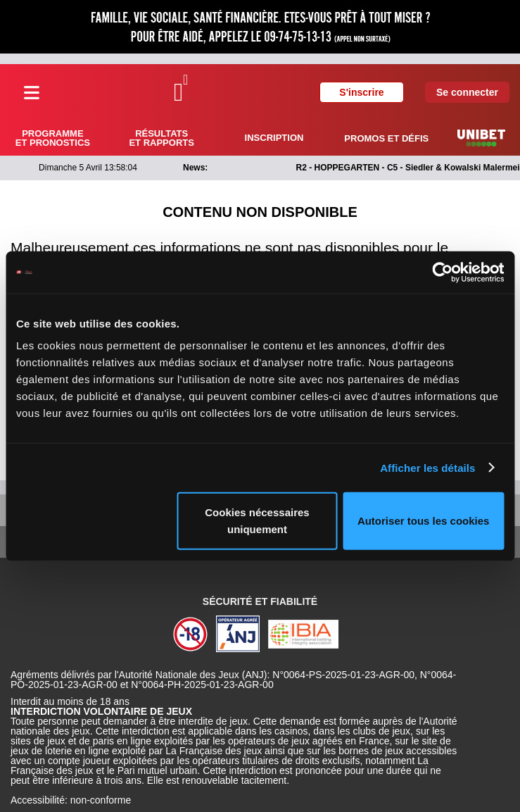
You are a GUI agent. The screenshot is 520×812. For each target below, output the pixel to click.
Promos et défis (386, 138)
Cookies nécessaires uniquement (257, 521)
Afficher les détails (427, 467)
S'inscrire (361, 92)
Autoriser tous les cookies (424, 521)
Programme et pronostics (53, 138)
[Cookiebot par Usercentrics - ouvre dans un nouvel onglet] (442, 272)
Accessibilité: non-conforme (71, 800)
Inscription (274, 138)
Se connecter (467, 92)
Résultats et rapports (161, 138)
